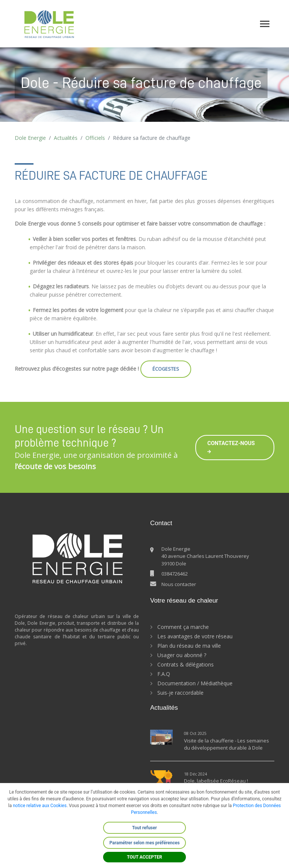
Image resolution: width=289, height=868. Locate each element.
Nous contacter (179, 584)
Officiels (95, 138)
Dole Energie (30, 138)
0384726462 (175, 574)
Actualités (66, 138)
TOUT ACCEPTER (144, 857)
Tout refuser (144, 828)
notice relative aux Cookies (40, 806)
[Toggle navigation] (265, 24)
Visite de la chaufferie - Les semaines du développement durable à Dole (227, 744)
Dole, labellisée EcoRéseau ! (217, 781)
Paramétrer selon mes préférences (145, 843)
